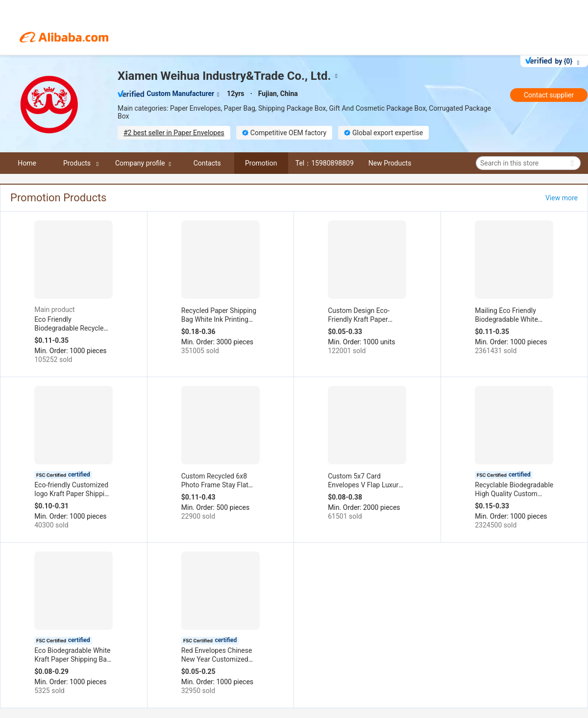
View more (562, 198)
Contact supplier (549, 95)
